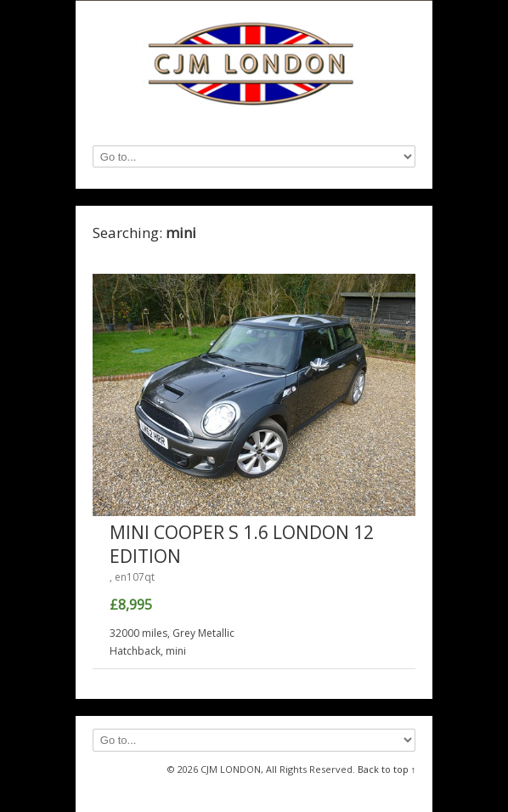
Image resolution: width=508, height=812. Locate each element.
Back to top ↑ (387, 769)
